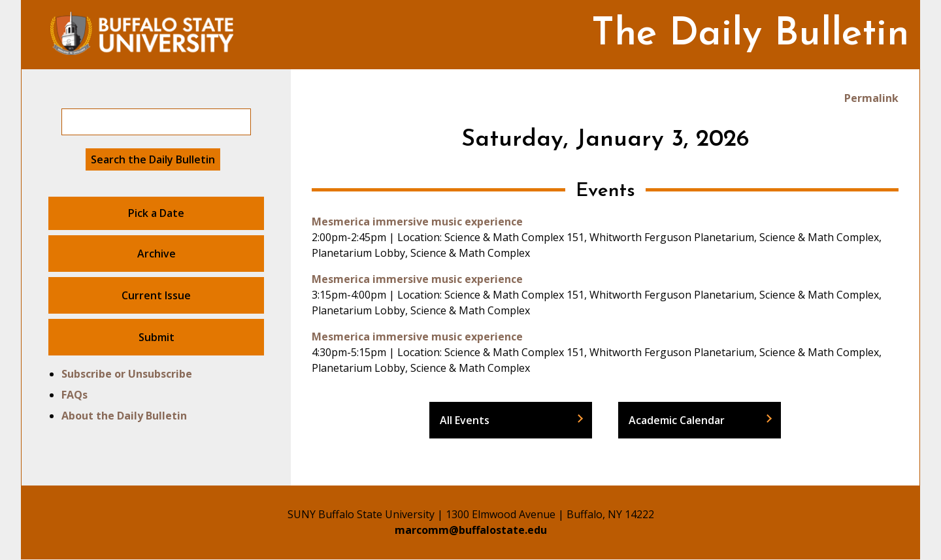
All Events (465, 420)
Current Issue (156, 295)
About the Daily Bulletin (124, 416)
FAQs (74, 395)
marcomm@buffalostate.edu (471, 530)
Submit (157, 337)
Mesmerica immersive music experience (417, 222)
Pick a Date (156, 213)
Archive (157, 254)
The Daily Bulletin (750, 35)
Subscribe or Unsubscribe (127, 374)
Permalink (871, 98)
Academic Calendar (677, 420)
